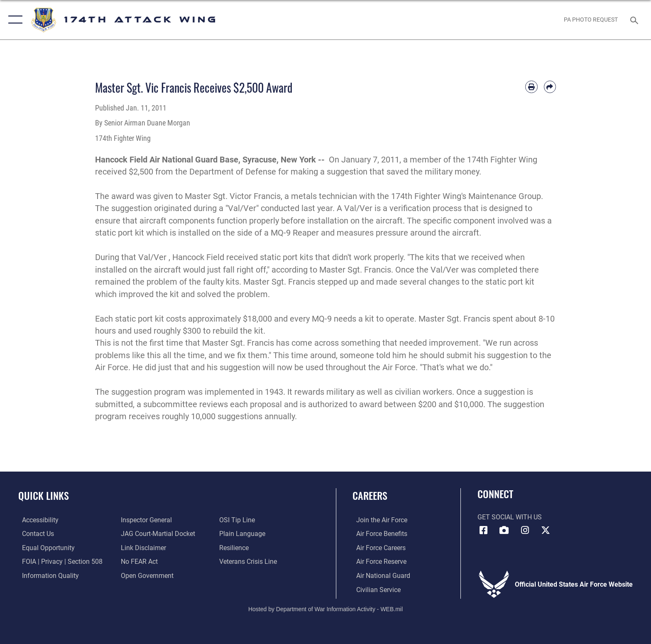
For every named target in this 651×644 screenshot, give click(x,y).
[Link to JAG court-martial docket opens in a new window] (157, 534)
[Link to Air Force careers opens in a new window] (377, 547)
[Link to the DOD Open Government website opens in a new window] (146, 575)
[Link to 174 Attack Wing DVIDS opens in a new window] (504, 530)
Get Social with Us (510, 517)
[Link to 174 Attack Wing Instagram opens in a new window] (525, 530)
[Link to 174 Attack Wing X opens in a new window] (546, 530)
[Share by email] (550, 87)
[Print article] (531, 87)
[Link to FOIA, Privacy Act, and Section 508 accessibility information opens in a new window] (59, 562)
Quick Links (44, 495)
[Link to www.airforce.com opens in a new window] (378, 520)
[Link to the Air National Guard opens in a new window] (379, 575)
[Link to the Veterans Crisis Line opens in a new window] (249, 562)
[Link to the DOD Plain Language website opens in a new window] (244, 534)
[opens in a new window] (37, 520)
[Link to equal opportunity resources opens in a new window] (45, 547)
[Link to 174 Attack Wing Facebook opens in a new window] (484, 530)
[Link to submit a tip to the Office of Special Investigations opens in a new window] (238, 520)
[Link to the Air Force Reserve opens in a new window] (378, 562)
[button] (13, 20)
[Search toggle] (635, 20)
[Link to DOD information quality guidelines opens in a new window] (47, 575)
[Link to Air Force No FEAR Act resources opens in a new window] (138, 562)
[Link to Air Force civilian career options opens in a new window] (375, 589)
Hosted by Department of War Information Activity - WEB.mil (325, 609)
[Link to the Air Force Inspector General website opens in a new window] (145, 520)
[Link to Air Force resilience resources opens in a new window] (235, 547)
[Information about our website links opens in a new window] (142, 547)
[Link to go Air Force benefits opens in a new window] (378, 534)
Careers (370, 495)
